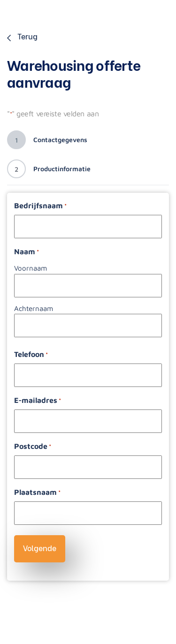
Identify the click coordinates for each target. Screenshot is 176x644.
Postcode (33, 447)
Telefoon (31, 355)
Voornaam (31, 268)
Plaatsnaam (37, 493)
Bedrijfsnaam (40, 206)
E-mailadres (38, 401)
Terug (22, 36)
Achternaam (34, 308)
